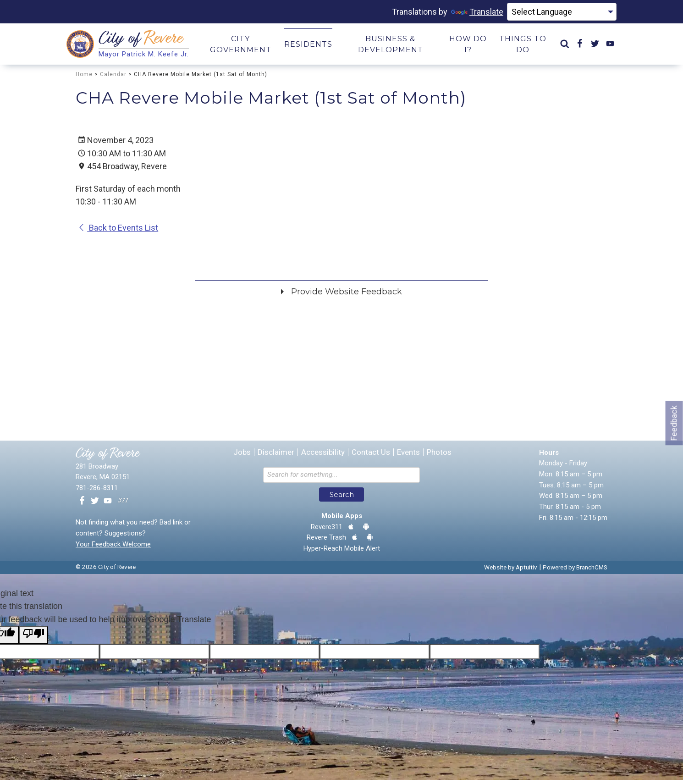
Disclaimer (276, 456)
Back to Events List (118, 232)
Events (408, 456)
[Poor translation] (33, 639)
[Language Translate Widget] (562, 12)
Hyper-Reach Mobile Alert (342, 552)
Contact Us (371, 456)
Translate (477, 12)
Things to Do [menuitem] (523, 46)
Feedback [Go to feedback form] (674, 423)
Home (84, 78)
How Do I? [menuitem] (468, 46)
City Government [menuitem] (241, 46)
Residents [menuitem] (308, 46)
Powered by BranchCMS (575, 571)
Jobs (242, 456)
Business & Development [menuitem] (391, 46)
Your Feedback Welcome (113, 548)
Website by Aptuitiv (511, 571)
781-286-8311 (97, 492)
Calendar (113, 78)
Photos (439, 456)
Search (342, 499)
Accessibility (323, 456)
